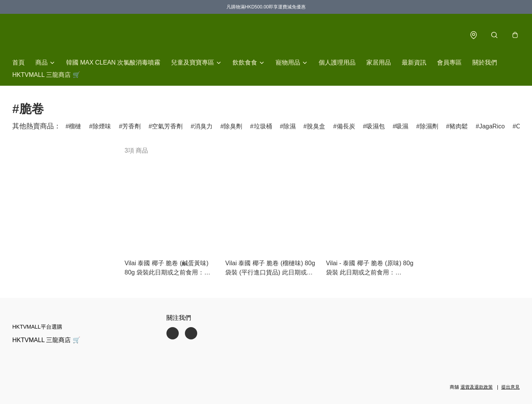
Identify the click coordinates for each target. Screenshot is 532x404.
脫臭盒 (316, 127)
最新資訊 (414, 63)
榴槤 (75, 127)
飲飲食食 (245, 63)
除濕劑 (429, 127)
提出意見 (510, 387)
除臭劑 (233, 127)
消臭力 (203, 127)
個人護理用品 (337, 63)
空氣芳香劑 (167, 127)
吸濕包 (376, 127)
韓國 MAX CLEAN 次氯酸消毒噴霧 (113, 63)
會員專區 (449, 63)
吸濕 (402, 127)
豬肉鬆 (459, 127)
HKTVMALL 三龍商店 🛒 (46, 75)
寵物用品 (288, 63)
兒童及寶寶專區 (193, 63)
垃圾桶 (263, 127)
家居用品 (379, 63)
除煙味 (102, 127)
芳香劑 (131, 127)
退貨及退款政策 (477, 387)
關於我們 (485, 63)
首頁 (18, 63)
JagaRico (492, 127)
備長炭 (346, 127)
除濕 (289, 127)
